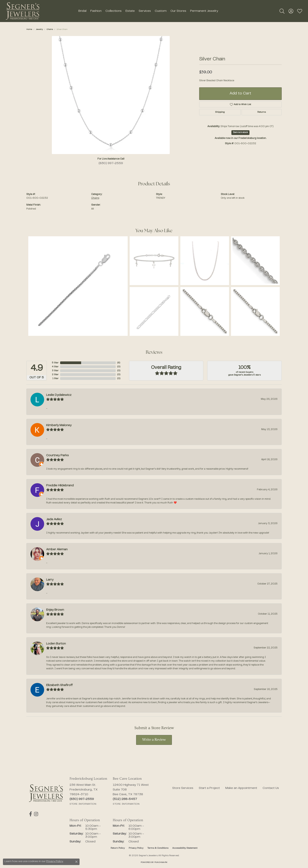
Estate (130, 11)
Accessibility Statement (185, 848)
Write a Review (154, 740)
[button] (282, 11)
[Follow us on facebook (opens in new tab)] (31, 814)
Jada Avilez (54, 519)
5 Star (55, 363)
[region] (111, 95)
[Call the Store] (82, 799)
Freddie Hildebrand (60, 486)
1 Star (55, 379)
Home (29, 29)
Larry (50, 580)
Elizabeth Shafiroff (59, 685)
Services (145, 11)
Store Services (183, 788)
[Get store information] (83, 804)
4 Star (55, 367)
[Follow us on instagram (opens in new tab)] (36, 814)
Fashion (96, 11)
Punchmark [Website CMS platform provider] (161, 862)
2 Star (55, 375)
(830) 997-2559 (111, 163)
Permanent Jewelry (204, 11)
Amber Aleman (57, 549)
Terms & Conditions (158, 848)
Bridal (82, 11)
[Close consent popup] (76, 862)
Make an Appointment (241, 788)
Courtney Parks (57, 455)
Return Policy (118, 848)
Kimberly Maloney (59, 425)
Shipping (220, 112)
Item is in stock (240, 133)
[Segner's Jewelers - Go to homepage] (46, 793)
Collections (114, 11)
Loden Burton (56, 644)
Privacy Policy (136, 848)
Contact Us (271, 788)
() (118, 363)
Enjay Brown (55, 610)
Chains (50, 29)
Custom (161, 11)
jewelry (39, 29)
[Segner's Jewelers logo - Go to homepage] (23, 11)
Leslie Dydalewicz (59, 395)
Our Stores (178, 11)
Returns (262, 112)
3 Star (55, 371)
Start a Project (209, 788)
